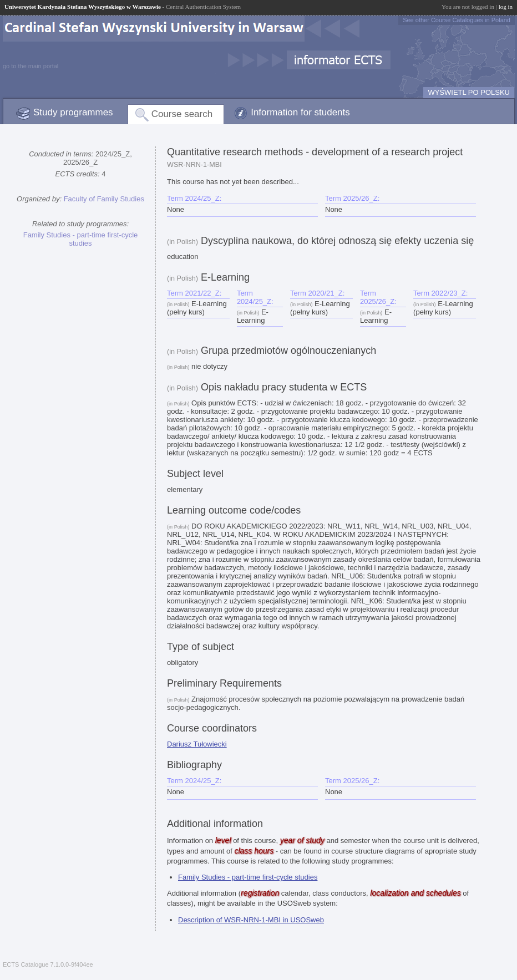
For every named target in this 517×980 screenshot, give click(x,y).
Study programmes (73, 112)
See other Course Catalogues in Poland (457, 20)
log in (506, 7)
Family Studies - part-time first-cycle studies (81, 239)
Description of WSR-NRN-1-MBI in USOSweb (251, 920)
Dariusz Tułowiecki (197, 744)
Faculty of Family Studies (104, 199)
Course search (182, 114)
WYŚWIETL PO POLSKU (469, 92)
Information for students (300, 112)
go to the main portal (31, 66)
